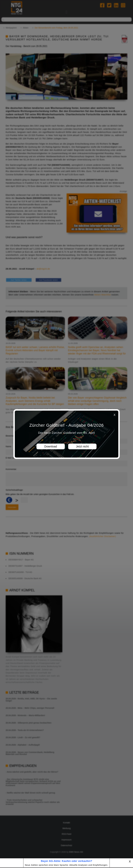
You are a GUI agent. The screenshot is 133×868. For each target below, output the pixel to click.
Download (51, 446)
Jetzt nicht (82, 446)
